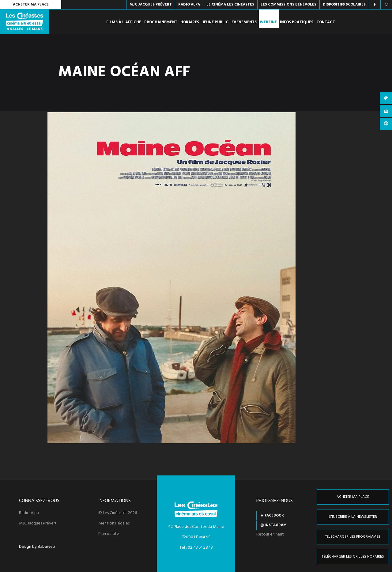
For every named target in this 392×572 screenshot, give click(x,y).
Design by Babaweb (37, 547)
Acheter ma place (31, 5)
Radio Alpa (29, 513)
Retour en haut (270, 534)
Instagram (276, 525)
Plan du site (109, 534)
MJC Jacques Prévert (38, 524)
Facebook (274, 516)
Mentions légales (114, 524)
